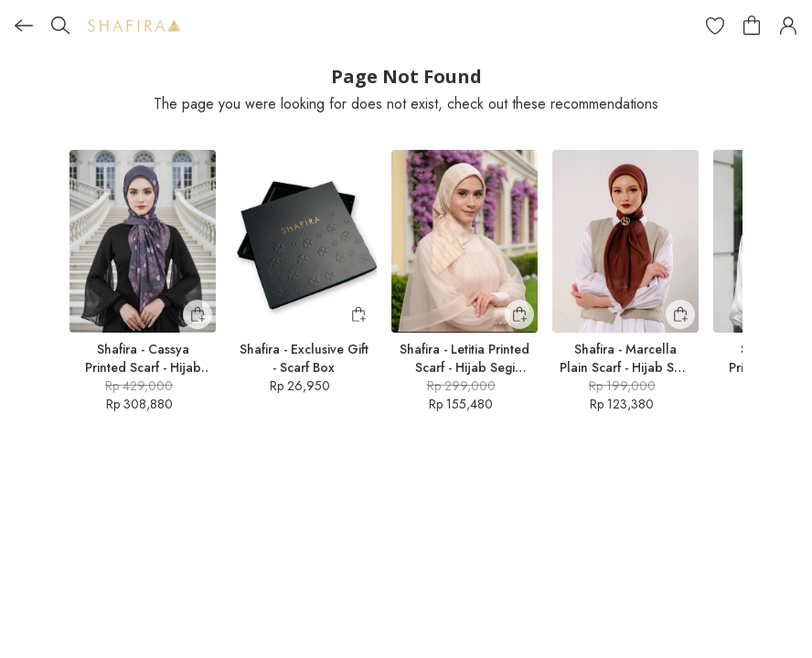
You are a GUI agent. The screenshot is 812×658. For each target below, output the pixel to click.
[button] (715, 26)
